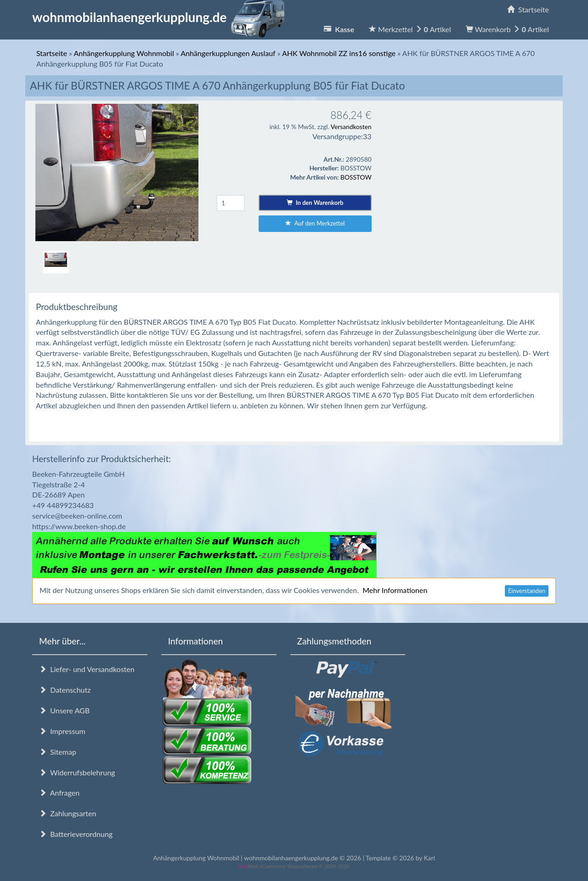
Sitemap (58, 752)
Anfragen (59, 793)
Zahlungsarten (68, 813)
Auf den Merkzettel (315, 223)
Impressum (62, 731)
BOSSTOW (356, 177)
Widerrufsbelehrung (77, 772)
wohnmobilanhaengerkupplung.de (161, 17)
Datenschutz (65, 690)
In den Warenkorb (315, 203)
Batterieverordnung (76, 834)
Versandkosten (351, 127)
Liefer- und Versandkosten (87, 669)
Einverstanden (527, 591)
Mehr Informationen (395, 590)
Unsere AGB (64, 710)
